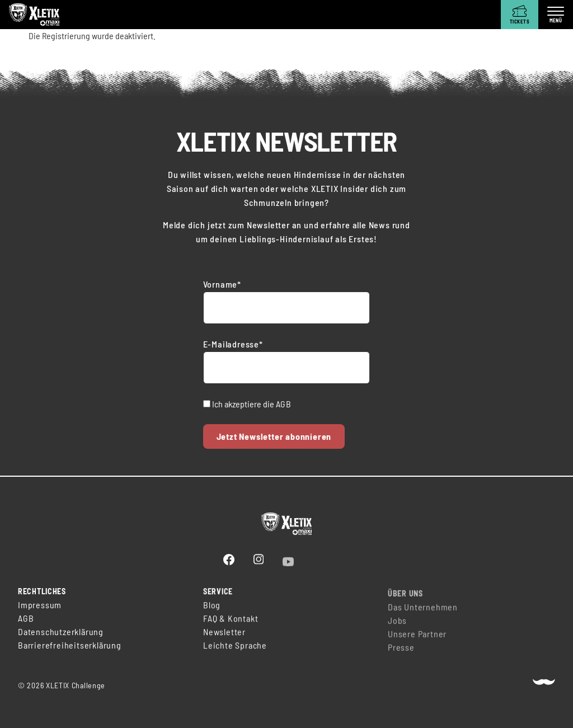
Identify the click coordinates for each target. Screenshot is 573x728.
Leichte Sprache (235, 649)
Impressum (40, 606)
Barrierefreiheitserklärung (70, 646)
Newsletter (224, 636)
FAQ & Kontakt (231, 623)
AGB (284, 404)
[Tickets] (520, 15)
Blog (212, 609)
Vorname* (222, 284)
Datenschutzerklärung (61, 633)
